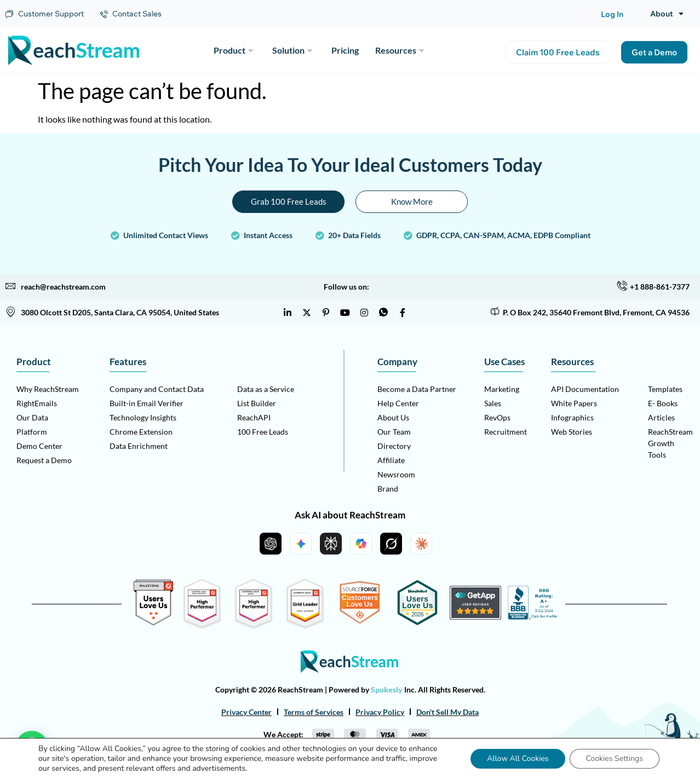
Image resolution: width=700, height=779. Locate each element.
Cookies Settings (615, 758)
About (667, 14)
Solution (292, 50)
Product (233, 50)
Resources (399, 50)
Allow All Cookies (518, 758)
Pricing (345, 50)
